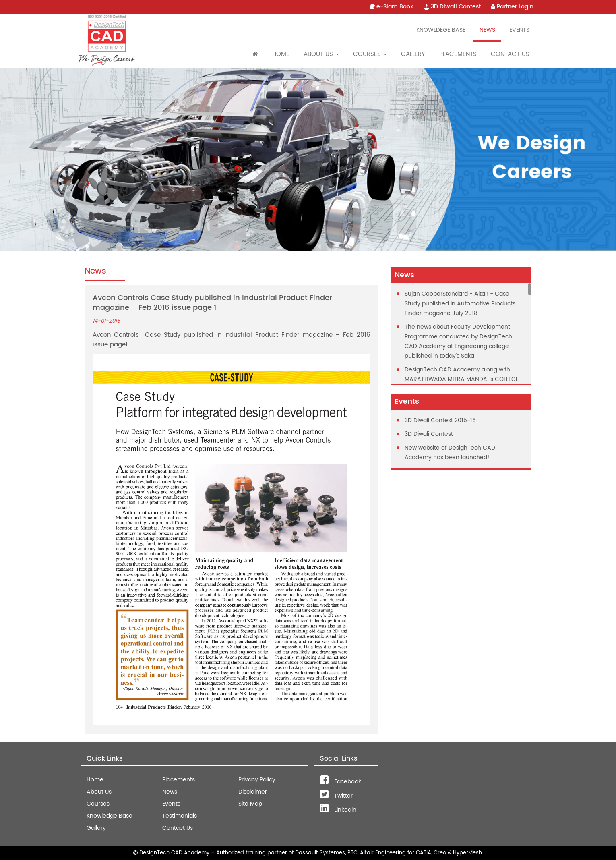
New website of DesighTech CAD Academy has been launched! (450, 453)
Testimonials (180, 816)
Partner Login (512, 7)
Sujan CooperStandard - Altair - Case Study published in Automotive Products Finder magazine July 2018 (460, 304)
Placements (458, 54)
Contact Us (510, 54)
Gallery (413, 54)
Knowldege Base (441, 30)
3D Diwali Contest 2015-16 (440, 420)
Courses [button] (370, 54)
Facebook (341, 782)
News (487, 30)
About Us (99, 792)
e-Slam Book (392, 7)
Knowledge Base (110, 816)
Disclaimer (253, 792)
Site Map (250, 804)
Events (519, 30)
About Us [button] (321, 54)
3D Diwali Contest (452, 7)
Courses (98, 804)
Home (281, 54)
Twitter (336, 796)
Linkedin (338, 810)
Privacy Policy (257, 780)
